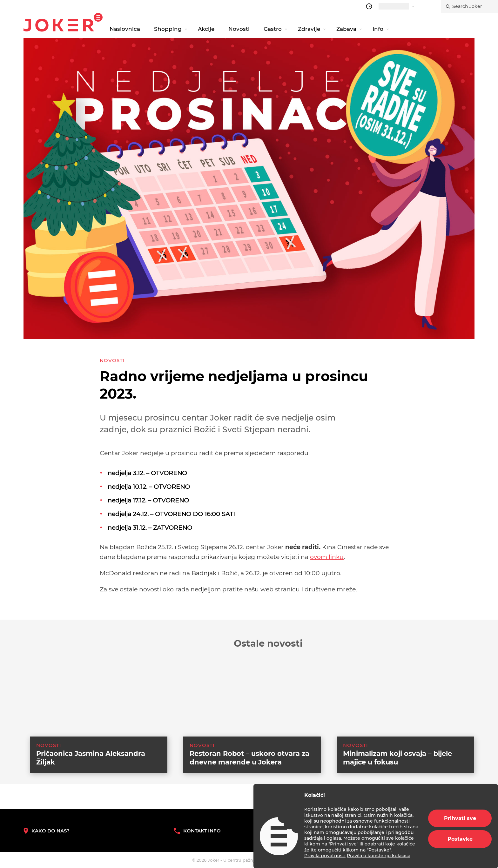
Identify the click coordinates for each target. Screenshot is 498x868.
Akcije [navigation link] (206, 29)
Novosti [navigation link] (239, 29)
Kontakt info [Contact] (197, 831)
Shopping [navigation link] (168, 29)
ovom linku (327, 557)
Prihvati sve (460, 818)
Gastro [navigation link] (273, 29)
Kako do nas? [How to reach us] (47, 831)
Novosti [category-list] (112, 360)
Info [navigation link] (378, 29)
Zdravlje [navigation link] (309, 29)
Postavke (460, 839)
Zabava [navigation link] (346, 29)
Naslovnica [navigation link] (125, 29)
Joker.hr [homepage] (63, 22)
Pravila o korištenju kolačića (379, 856)
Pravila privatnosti (325, 856)
